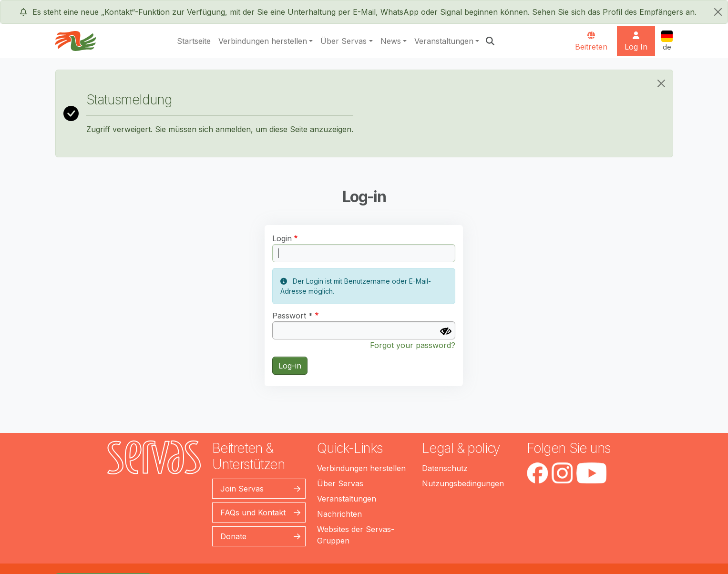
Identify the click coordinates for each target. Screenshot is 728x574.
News (391, 41)
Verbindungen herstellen (263, 41)
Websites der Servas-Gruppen (356, 535)
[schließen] (718, 12)
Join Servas (242, 489)
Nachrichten (339, 514)
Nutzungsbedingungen (463, 483)
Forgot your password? (413, 345)
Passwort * (292, 316)
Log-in (290, 366)
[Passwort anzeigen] (446, 331)
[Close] (661, 83)
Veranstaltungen (444, 41)
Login (282, 238)
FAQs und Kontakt (253, 512)
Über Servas (343, 41)
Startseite (194, 41)
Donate (233, 536)
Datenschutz (445, 468)
